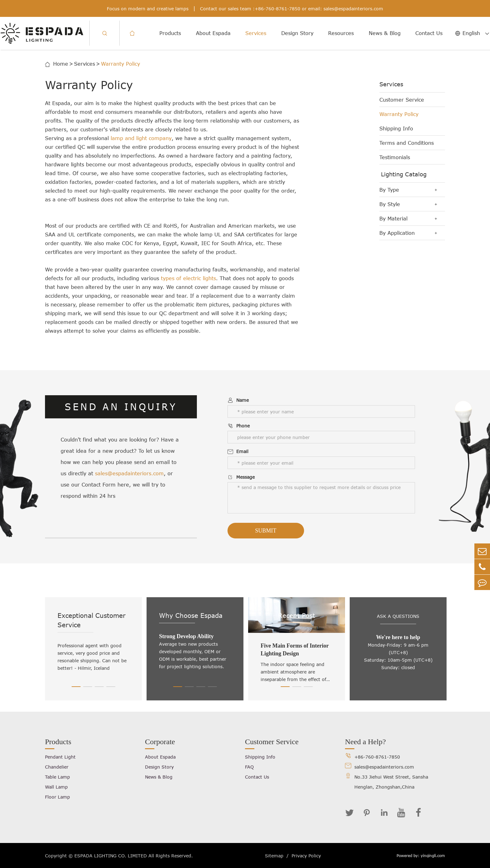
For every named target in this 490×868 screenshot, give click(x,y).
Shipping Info (396, 129)
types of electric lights (188, 278)
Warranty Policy (120, 64)
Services (256, 33)
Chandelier (57, 767)
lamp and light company (141, 138)
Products (170, 33)
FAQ (249, 767)
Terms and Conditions (407, 143)
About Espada (213, 33)
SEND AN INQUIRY (121, 407)
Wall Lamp (56, 787)
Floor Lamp (57, 797)
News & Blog (385, 33)
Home (61, 64)
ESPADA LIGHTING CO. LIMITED (111, 856)
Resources (341, 33)
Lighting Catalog (404, 174)
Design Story (297, 33)
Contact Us (429, 33)
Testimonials (395, 157)
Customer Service (402, 100)
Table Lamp (57, 777)
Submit (266, 531)
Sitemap (274, 856)
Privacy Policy (306, 856)
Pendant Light (60, 757)
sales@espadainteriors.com (353, 9)
